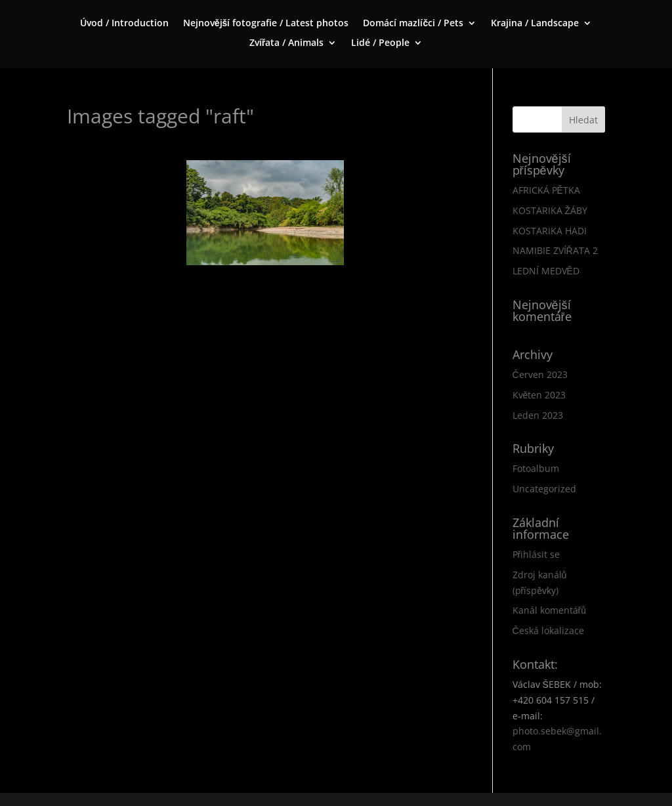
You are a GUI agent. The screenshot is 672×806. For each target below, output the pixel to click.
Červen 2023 (540, 374)
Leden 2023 (538, 415)
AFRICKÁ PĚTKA (546, 190)
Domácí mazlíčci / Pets (413, 24)
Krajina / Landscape (535, 24)
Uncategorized (544, 489)
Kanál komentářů (549, 610)
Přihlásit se (536, 554)
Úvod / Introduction (124, 24)
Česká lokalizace (548, 630)
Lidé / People (380, 43)
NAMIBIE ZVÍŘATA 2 (555, 250)
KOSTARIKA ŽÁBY (550, 210)
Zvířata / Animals (286, 43)
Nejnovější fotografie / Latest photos (266, 24)
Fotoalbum (536, 468)
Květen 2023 (539, 395)
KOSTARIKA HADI (550, 231)
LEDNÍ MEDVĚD (546, 271)
